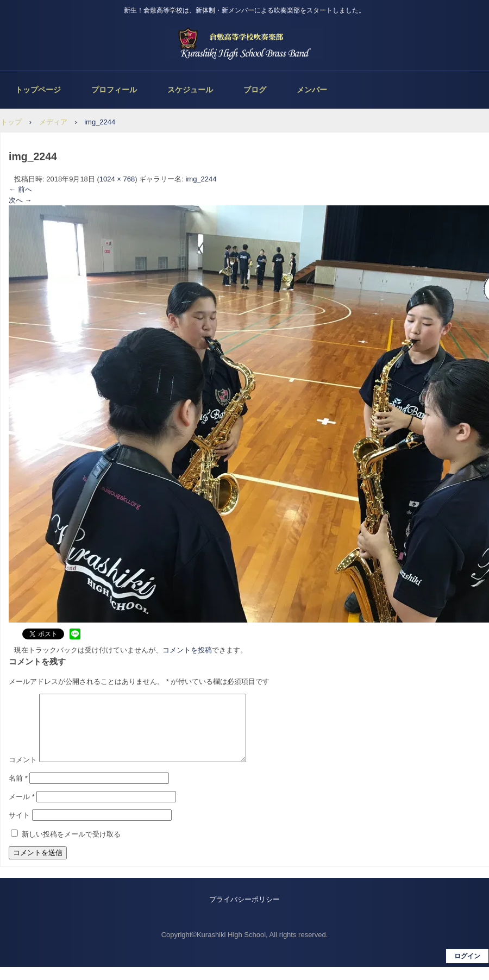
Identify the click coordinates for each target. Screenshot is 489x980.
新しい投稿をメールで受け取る (71, 847)
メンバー (312, 90)
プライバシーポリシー (244, 912)
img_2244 (201, 179)
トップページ (38, 90)
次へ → (20, 200)
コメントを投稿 (187, 650)
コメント (23, 773)
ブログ (255, 90)
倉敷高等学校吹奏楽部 (244, 43)
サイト (19, 828)
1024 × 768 (117, 179)
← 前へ (20, 189)
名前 (18, 791)
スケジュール (190, 90)
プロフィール (114, 90)
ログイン (467, 969)
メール (22, 810)
